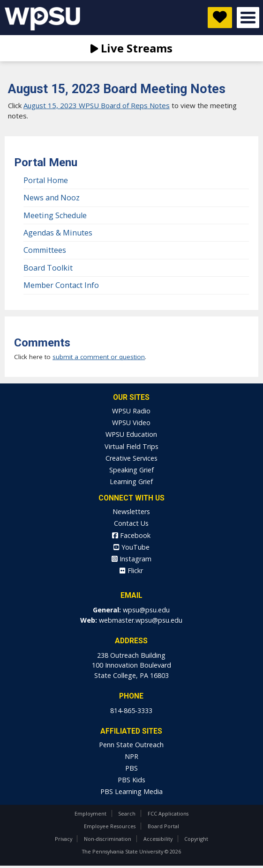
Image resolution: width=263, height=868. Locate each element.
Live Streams (131, 48)
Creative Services (131, 458)
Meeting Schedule (55, 215)
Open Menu (248, 18)
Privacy (64, 839)
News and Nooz (52, 198)
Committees (45, 250)
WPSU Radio (131, 411)
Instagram (131, 559)
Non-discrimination (108, 839)
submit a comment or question (99, 357)
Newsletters (131, 511)
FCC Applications (168, 813)
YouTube (131, 547)
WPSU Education (131, 434)
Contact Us (131, 523)
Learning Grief (131, 482)
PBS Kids (131, 780)
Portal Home (46, 180)
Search (127, 813)
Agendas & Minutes (58, 233)
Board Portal (163, 826)
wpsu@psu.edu (146, 610)
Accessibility (158, 839)
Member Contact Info (61, 285)
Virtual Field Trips (131, 446)
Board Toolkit (48, 268)
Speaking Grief (131, 470)
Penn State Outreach (131, 745)
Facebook (131, 535)
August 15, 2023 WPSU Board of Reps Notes (97, 105)
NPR (131, 756)
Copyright (196, 839)
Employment (90, 813)
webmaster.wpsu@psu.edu (141, 620)
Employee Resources (110, 826)
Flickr (131, 570)
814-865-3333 (131, 710)
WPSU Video (131, 423)
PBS (131, 768)
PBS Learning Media (131, 791)
